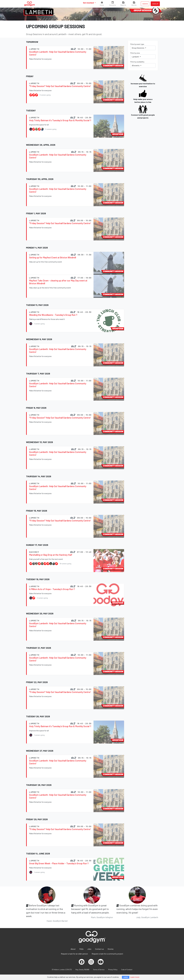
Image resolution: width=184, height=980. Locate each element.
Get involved (89, 3)
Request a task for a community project (107, 954)
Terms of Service (99, 970)
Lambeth (39, 12)
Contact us (99, 949)
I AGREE (126, 977)
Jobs (89, 949)
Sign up (155, 4)
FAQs (81, 949)
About (73, 949)
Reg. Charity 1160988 (82, 970)
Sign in (145, 4)
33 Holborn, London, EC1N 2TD (62, 970)
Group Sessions (138, 48)
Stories (111, 949)
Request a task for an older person (74, 954)
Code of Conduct (127, 970)
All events (136, 65)
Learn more (135, 977)
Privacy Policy (113, 970)
